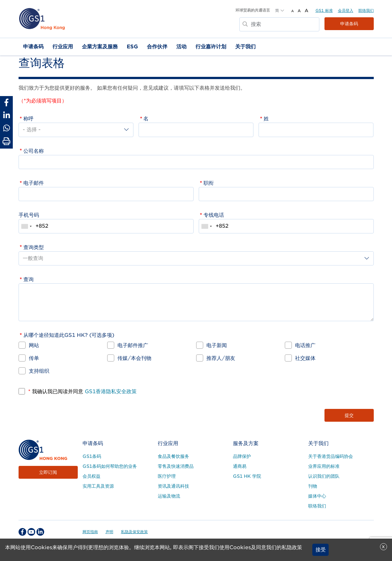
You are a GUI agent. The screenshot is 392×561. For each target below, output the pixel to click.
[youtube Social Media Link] (31, 532)
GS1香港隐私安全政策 (110, 391)
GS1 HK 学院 (247, 476)
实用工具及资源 (98, 486)
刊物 (313, 486)
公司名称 (34, 151)
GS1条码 (92, 456)
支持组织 (39, 371)
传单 (34, 358)
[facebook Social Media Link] (22, 532)
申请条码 (349, 24)
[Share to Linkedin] (6, 115)
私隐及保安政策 (134, 532)
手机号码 (29, 215)
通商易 (240, 466)
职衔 (209, 183)
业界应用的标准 (324, 466)
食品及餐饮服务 (173, 456)
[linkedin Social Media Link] (40, 532)
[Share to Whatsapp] (6, 128)
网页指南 (90, 532)
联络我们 (366, 10)
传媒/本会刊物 (134, 358)
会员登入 (346, 10)
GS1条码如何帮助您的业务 (110, 466)
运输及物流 (169, 496)
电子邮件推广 (133, 345)
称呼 (28, 119)
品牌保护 (242, 456)
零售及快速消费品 (176, 466)
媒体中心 (317, 496)
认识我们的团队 (324, 476)
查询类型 (34, 247)
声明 (109, 532)
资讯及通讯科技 (173, 486)
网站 (34, 345)
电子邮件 (34, 183)
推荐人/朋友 (221, 358)
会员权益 (92, 476)
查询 (28, 279)
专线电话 (214, 215)
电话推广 (305, 345)
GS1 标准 (324, 10)
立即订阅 (48, 472)
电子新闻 (217, 345)
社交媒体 (305, 358)
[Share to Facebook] (6, 102)
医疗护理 (167, 476)
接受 (321, 550)
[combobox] (26, 226)
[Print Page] (6, 142)
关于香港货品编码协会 (331, 456)
